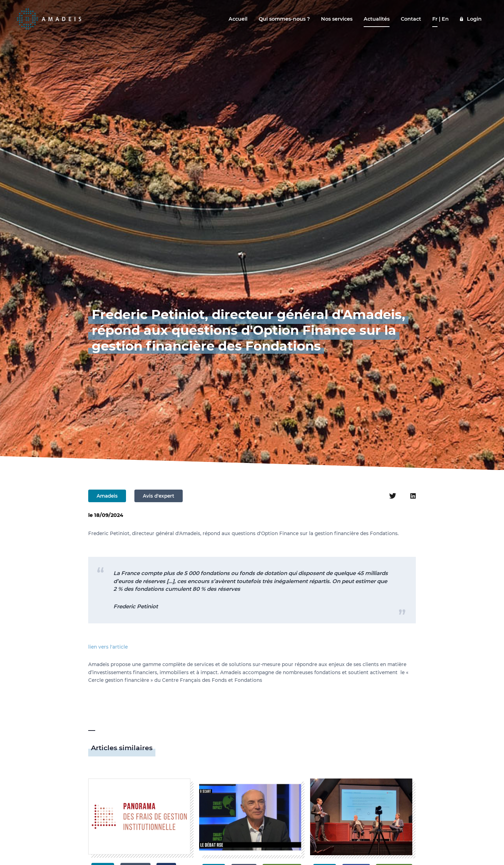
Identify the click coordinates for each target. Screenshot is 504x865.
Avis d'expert (159, 496)
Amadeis (107, 496)
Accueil (238, 19)
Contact (411, 19)
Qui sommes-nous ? (284, 19)
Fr (435, 19)
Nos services (337, 19)
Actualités (377, 19)
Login (474, 19)
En (445, 19)
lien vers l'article (108, 647)
